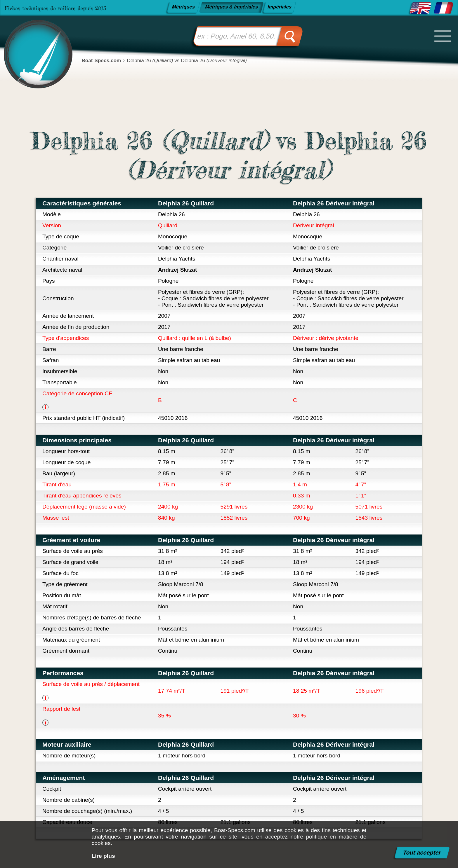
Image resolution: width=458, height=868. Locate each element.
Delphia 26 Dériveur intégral (334, 203)
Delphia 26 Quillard (186, 203)
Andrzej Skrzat (177, 270)
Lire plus (103, 856)
